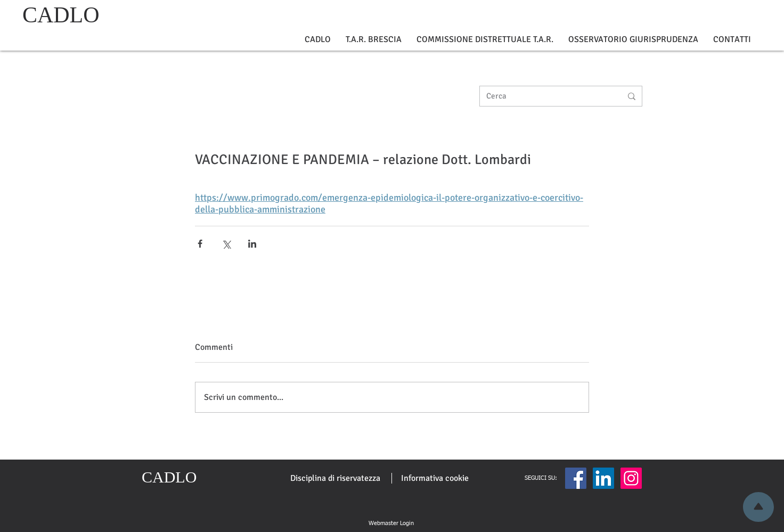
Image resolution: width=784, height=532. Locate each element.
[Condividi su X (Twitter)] (226, 244)
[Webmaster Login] (391, 523)
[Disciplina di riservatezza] (335, 478)
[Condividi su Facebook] (200, 244)
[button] (318, 40)
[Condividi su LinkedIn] (252, 244)
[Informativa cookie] (435, 478)
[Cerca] (546, 96)
